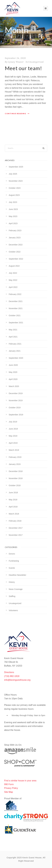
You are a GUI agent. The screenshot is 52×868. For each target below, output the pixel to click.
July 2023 (13, 202)
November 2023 (16, 181)
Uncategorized (36, 62)
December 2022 (16, 245)
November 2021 (16, 308)
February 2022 (15, 294)
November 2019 (16, 400)
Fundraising (14, 561)
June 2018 (13, 493)
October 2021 (15, 315)
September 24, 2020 (15, 58)
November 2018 (16, 478)
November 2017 (16, 535)
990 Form (9, 784)
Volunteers (13, 610)
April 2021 (13, 337)
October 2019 (15, 408)
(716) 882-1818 (12, 676)
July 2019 (13, 422)
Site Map (9, 792)
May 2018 (13, 500)
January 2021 (15, 351)
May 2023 (13, 216)
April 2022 (13, 287)
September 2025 (16, 167)
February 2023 (15, 231)
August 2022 (14, 266)
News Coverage (16, 589)
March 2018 (14, 514)
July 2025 (13, 174)
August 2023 (14, 195)
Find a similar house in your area (20, 781)
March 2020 (14, 386)
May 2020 (13, 372)
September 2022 (16, 259)
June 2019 (13, 429)
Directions (9, 672)
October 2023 (15, 188)
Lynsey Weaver (16, 62)
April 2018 (13, 507)
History (12, 582)
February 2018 (15, 521)
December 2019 (16, 393)
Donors (12, 554)
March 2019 (14, 450)
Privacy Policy (11, 788)
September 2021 (16, 323)
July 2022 (13, 273)
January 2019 (15, 464)
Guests (12, 568)
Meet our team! (23, 68)
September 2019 (16, 415)
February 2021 (15, 344)
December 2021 (16, 301)
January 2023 (15, 238)
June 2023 (13, 209)
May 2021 (13, 330)
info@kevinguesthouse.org (17, 680)
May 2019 (13, 436)
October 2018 (15, 485)
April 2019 (13, 443)
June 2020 (13, 365)
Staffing (12, 596)
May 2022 (13, 280)
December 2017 (16, 528)
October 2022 (15, 252)
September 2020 (16, 358)
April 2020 (13, 379)
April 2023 (13, 223)
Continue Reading (17, 114)
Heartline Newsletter (17, 575)
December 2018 (16, 471)
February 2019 (15, 457)
